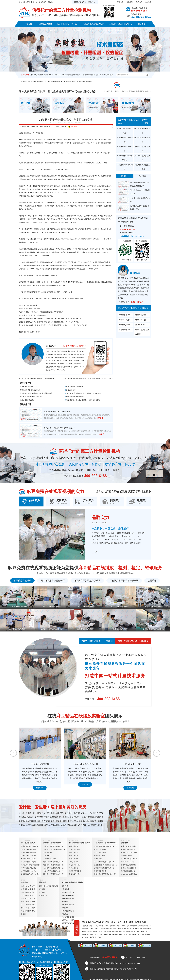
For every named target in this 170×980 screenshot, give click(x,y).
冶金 (33, 892)
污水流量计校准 (74, 849)
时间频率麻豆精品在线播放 (142, 167)
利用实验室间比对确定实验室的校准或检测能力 (36, 393)
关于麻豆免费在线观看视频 (84, 30)
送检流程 (71, 898)
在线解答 (42, 892)
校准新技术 (43, 895)
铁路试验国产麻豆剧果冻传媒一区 (106, 846)
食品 (30, 902)
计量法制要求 (71, 390)
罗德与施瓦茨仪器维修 (129, 865)
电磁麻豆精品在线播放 (142, 149)
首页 (116, 91)
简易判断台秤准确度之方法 (29, 387)
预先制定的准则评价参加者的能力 (31, 397)
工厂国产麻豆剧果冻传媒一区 (104, 862)
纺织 (23, 908)
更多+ (147, 123)
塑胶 (33, 908)
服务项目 (65, 895)
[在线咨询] (72, 127)
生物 (23, 892)
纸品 (23, 911)
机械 (26, 902)
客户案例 (52, 30)
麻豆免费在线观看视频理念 (68, 906)
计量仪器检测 (28, 332)
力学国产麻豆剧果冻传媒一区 (53, 846)
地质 (30, 892)
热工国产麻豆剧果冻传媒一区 (53, 871)
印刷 (26, 911)
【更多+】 (100, 418)
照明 (33, 898)
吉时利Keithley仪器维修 (129, 859)
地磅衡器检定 (48, 852)
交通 (26, 886)
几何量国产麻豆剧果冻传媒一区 (54, 849)
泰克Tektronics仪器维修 (129, 874)
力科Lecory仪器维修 (128, 862)
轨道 (23, 886)
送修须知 (65, 902)
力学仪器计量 (74, 868)
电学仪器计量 (74, 856)
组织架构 (65, 892)
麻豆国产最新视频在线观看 (93, 24)
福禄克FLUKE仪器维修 (129, 852)
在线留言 (71, 920)
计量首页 (28, 24)
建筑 (23, 889)
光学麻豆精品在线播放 (125, 167)
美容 (26, 895)
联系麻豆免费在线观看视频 (111, 30)
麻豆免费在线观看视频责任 (68, 912)
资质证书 (65, 886)
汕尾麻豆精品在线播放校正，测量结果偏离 (40, 378)
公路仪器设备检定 (100, 849)
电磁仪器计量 (74, 852)
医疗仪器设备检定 (100, 871)
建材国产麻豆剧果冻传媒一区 (104, 868)
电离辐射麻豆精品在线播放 (125, 158)
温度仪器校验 (37, 252)
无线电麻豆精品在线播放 (125, 131)
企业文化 (71, 892)
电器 (30, 898)
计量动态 (64, 30)
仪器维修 (142, 24)
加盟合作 (65, 920)
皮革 (26, 908)
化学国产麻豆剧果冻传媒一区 (53, 868)
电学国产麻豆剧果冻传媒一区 (53, 865)
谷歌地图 (129, 2)
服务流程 (65, 898)
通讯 (26, 898)
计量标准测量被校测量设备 (76, 397)
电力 (33, 895)
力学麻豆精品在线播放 (52, 81)
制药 (30, 911)
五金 (23, 902)
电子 (23, 898)
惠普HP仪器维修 (127, 856)
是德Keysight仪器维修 (128, 868)
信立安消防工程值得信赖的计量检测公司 (59, 428)
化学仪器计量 (74, 846)
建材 (26, 889)
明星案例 (24, 914)
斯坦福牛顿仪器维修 (128, 871)
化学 (26, 892)
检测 (30, 895)
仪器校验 (64, 282)
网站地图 (139, 2)
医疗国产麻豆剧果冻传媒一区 (53, 874)
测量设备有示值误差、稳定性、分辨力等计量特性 (83, 400)
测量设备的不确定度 (27, 400)
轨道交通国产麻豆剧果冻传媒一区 (106, 865)
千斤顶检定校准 (99, 856)
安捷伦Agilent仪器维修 (129, 846)
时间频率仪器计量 (75, 871)
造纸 (33, 911)
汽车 (23, 895)
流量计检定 (47, 856)
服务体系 (71, 895)
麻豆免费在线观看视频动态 (139, 91)
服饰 (30, 908)
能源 (33, 889)
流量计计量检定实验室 (85, 764)
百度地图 (120, 2)
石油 (33, 902)
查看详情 (40, 788)
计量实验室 (65, 889)
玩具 (30, 905)
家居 (26, 905)
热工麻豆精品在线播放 (36, 81)
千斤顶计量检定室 (130, 764)
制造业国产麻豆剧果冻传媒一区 (105, 874)
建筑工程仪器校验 (100, 852)
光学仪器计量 (74, 862)
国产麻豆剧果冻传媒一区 (67, 24)
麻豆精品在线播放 (45, 24)
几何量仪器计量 (74, 865)
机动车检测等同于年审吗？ (76, 387)
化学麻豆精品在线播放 (68, 81)
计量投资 (71, 917)
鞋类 (33, 905)
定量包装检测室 (40, 764)
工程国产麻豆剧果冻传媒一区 (121, 24)
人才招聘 (65, 917)
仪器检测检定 (26, 133)
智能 (30, 889)
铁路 (30, 886)
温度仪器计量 (74, 859)
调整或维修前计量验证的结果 (30, 390)
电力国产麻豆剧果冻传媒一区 (53, 862)
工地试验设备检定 (50, 859)
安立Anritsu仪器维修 (128, 849)
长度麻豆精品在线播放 (85, 81)
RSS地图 (148, 2)
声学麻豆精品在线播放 (142, 158)
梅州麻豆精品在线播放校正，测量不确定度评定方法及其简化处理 (90, 378)
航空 (33, 886)
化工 (23, 905)
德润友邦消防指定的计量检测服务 (57, 412)
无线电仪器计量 (74, 874)
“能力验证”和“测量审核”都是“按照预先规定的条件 (83, 393)
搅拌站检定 (98, 859)
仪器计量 (139, 926)
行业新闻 (42, 889)
